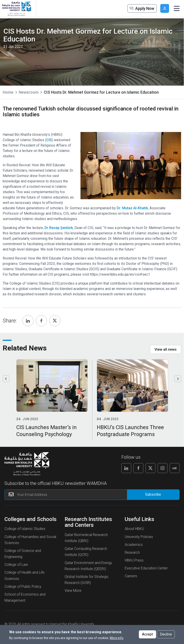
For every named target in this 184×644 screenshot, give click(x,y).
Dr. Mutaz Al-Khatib (132, 208)
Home (8, 92)
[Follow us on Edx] (175, 468)
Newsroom (29, 92)
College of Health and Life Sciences (24, 575)
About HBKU (134, 529)
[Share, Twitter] (55, 321)
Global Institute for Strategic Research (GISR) (87, 580)
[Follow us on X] (150, 468)
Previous (6, 379)
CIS (49, 140)
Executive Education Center (146, 568)
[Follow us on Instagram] (163, 468)
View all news (166, 349)
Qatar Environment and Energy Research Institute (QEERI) (88, 566)
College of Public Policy (23, 587)
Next (178, 379)
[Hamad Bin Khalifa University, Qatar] (16, 8)
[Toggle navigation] (177, 9)
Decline (166, 634)
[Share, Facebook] (41, 321)
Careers (131, 576)
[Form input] (153, 495)
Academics (134, 545)
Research (132, 552)
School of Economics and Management (25, 597)
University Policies (139, 537)
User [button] (165, 8)
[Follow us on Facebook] (138, 468)
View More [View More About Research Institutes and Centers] (73, 591)
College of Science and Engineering (23, 554)
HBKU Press (134, 560)
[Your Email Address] (70, 495)
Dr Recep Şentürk (59, 228)
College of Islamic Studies (25, 529)
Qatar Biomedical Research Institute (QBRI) (86, 538)
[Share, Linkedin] (28, 321)
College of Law (16, 565)
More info (117, 638)
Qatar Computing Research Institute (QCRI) (86, 552)
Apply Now (142, 9)
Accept (147, 634)
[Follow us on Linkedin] (126, 468)
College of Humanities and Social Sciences (30, 540)
